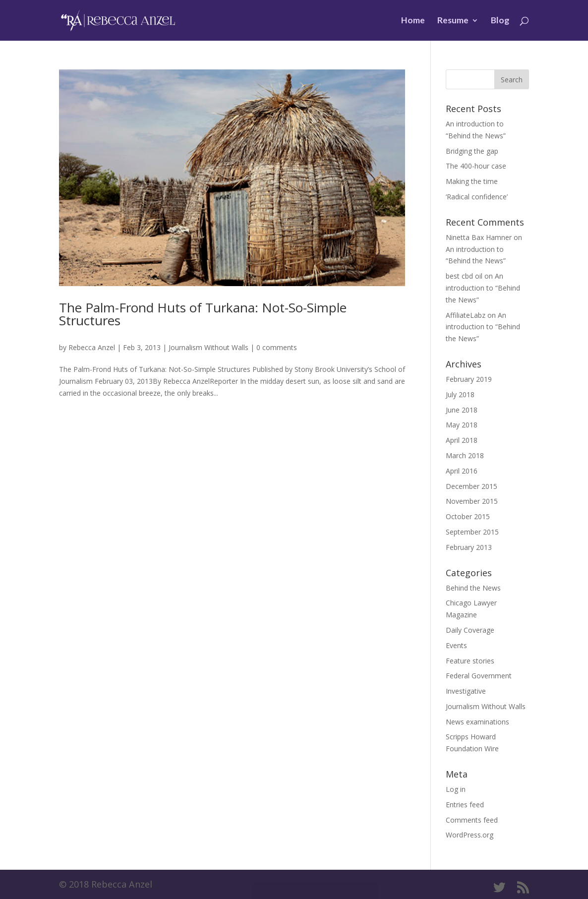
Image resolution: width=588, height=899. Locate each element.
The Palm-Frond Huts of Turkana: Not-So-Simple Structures (203, 314)
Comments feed (472, 820)
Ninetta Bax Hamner (479, 237)
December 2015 (471, 486)
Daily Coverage (470, 630)
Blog (500, 21)
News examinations (477, 722)
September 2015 (472, 532)
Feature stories (470, 661)
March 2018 (465, 455)
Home (413, 21)
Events (456, 645)
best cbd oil (464, 276)
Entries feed (465, 805)
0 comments (277, 347)
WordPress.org (470, 835)
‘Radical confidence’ (477, 197)
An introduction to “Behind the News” (483, 288)
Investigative (466, 691)
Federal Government (479, 676)
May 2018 (462, 425)
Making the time (472, 181)
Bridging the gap (472, 151)
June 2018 (462, 410)
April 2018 (462, 440)
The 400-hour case (476, 166)
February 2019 (469, 379)
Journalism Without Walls (208, 347)
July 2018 (460, 394)
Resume (453, 21)
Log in (456, 789)
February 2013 (469, 547)
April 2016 (462, 471)
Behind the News (473, 588)
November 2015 (472, 501)
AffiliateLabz (466, 315)
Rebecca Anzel (92, 347)
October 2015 (468, 516)
